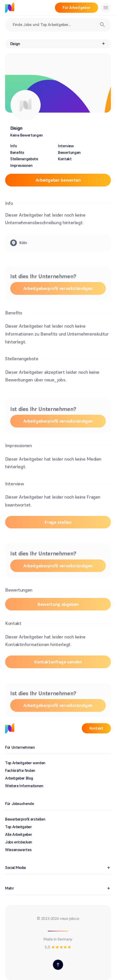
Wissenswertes (18, 850)
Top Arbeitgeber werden (25, 763)
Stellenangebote (24, 159)
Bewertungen (69, 152)
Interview (66, 146)
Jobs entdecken (19, 842)
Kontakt (65, 159)
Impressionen (21, 165)
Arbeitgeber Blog (19, 778)
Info (14, 146)
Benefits (17, 152)
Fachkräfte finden (20, 770)
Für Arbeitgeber (77, 8)
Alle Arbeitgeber (19, 834)
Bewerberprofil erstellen (25, 819)
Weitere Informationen (24, 786)
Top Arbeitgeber (19, 827)
